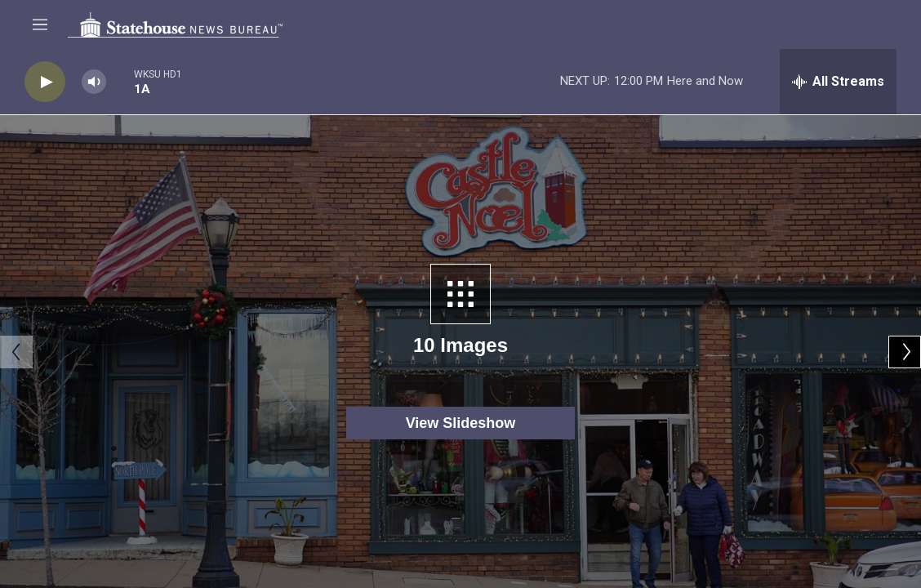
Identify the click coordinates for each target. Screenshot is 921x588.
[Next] (905, 352)
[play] (45, 82)
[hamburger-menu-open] (40, 24)
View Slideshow (461, 423)
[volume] (94, 82)
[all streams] (838, 82)
